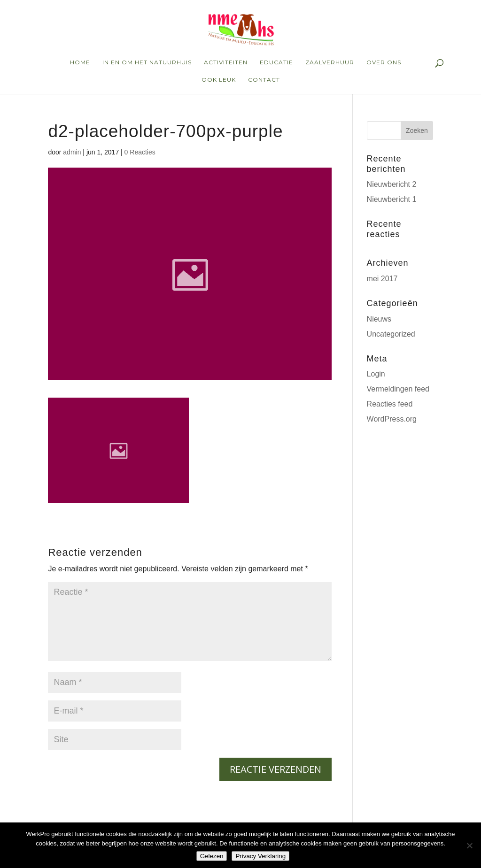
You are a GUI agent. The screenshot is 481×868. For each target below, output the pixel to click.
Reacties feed (390, 404)
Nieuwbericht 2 (392, 184)
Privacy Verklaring (260, 856)
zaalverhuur (330, 62)
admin (72, 152)
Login (376, 374)
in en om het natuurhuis (147, 62)
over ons (384, 62)
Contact (264, 80)
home (80, 62)
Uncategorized (391, 334)
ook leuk (219, 80)
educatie (276, 62)
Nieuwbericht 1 (392, 199)
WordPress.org (392, 419)
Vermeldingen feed (398, 389)
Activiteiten (226, 62)
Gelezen (212, 856)
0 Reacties (140, 152)
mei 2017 (382, 279)
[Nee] (469, 845)
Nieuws (379, 319)
